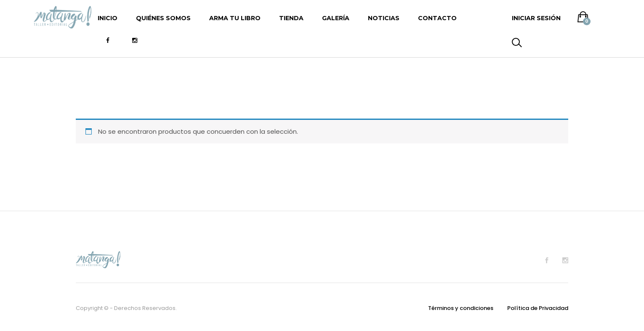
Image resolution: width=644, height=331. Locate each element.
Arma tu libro (235, 18)
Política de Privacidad (538, 308)
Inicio (108, 18)
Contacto (437, 18)
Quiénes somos (163, 18)
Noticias (384, 18)
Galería (336, 18)
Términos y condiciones (461, 308)
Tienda (291, 18)
